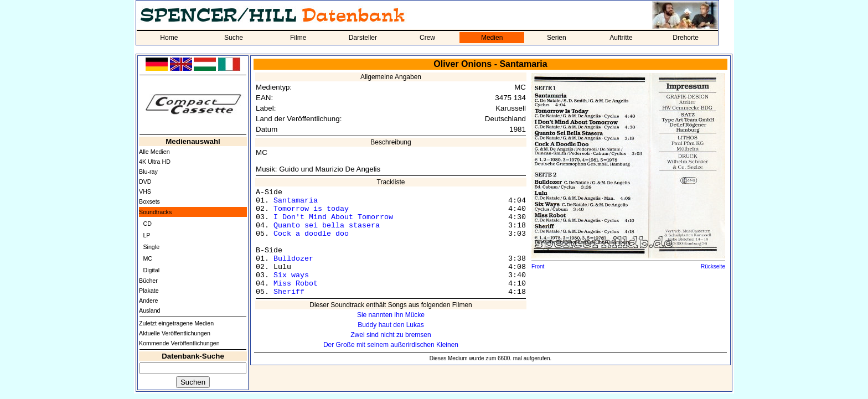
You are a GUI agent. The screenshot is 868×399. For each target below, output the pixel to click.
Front (538, 266)
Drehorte (686, 38)
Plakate (149, 291)
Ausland (150, 310)
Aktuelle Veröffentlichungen (175, 333)
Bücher (148, 281)
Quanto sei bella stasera (327, 226)
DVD (145, 182)
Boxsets (149, 201)
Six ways (291, 275)
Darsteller (363, 38)
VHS (145, 191)
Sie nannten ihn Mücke (391, 315)
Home (169, 38)
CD (147, 224)
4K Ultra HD (155, 162)
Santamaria (296, 201)
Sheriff (289, 292)
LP (146, 235)
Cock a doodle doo (311, 234)
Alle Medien (154, 152)
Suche (234, 38)
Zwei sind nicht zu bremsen (391, 335)
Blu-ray (148, 172)
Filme (298, 38)
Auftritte (621, 38)
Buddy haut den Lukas (391, 325)
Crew (427, 38)
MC (148, 258)
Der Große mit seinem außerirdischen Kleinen (391, 345)
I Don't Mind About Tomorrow (333, 217)
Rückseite (713, 266)
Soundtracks (155, 212)
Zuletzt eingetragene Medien (176, 323)
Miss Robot (296, 284)
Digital (151, 270)
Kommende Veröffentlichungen (179, 343)
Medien (492, 38)
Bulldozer (293, 259)
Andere (148, 300)
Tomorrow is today (311, 209)
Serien (557, 38)
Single (151, 247)
